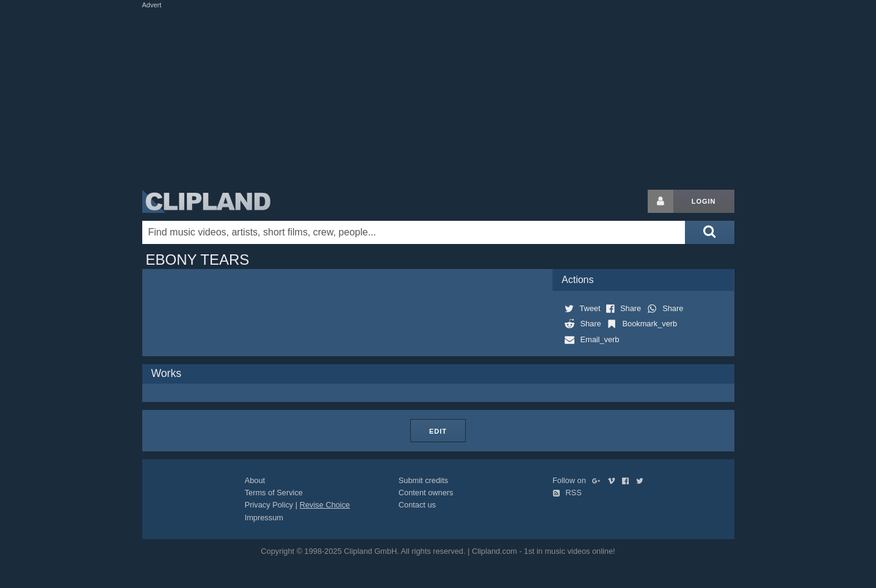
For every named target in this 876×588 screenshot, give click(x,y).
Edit (438, 431)
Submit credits (423, 480)
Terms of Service (274, 493)
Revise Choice (325, 505)
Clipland (206, 201)
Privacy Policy (269, 505)
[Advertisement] (438, 96)
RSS (567, 493)
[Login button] (661, 201)
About (255, 480)
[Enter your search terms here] (414, 232)
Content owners (426, 493)
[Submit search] (709, 232)
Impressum (264, 518)
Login (704, 201)
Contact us (417, 505)
